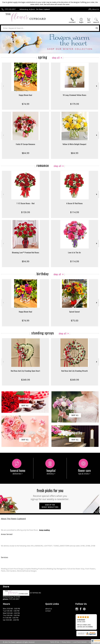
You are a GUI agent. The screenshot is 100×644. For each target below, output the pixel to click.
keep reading (44, 530)
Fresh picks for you (50, 494)
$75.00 (75, 320)
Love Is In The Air (75, 252)
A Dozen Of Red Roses (75, 203)
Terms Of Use (55, 642)
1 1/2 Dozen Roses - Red (26, 203)
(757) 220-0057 (10, 9)
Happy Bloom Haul (25, 95)
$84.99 (26, 153)
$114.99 (75, 212)
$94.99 (26, 261)
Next (97, 86)
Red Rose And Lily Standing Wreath (75, 371)
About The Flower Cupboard (13, 519)
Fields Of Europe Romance (26, 144)
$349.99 (26, 380)
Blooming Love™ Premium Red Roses (26, 252)
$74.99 (26, 104)
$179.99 (75, 104)
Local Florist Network (80, 642)
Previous (3, 86)
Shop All (56, 58)
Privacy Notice (66, 642)
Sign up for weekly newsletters (50, 506)
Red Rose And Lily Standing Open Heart (25, 371)
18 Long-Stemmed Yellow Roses (75, 95)
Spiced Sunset (75, 312)
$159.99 (26, 212)
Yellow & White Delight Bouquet (75, 144)
